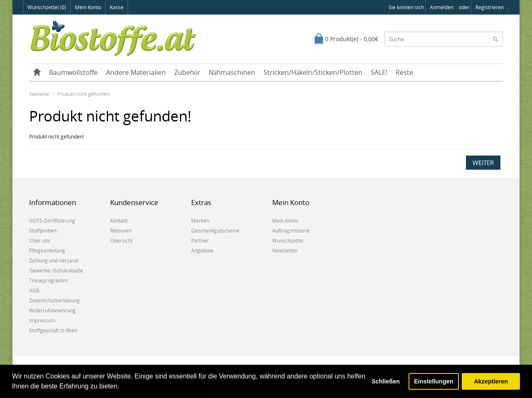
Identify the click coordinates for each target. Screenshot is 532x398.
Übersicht (121, 241)
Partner (200, 241)
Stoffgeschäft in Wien (53, 330)
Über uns (40, 241)
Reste (404, 72)
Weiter (483, 163)
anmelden (442, 7)
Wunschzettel (288, 241)
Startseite (39, 94)
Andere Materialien (136, 72)
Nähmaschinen (232, 72)
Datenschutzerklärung (54, 300)
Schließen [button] (386, 381)
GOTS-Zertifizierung (52, 221)
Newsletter (285, 251)
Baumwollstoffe (73, 72)
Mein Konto (88, 7)
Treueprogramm (48, 281)
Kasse (117, 7)
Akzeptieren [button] (491, 381)
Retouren (121, 231)
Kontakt (119, 221)
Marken (200, 221)
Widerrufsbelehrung (52, 310)
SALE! (379, 72)
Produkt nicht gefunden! (84, 94)
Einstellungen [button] (433, 381)
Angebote (202, 251)
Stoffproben (43, 231)
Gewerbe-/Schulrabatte (56, 271)
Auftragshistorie (291, 231)
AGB (34, 290)
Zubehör (187, 72)
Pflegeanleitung (47, 251)
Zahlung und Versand (54, 261)
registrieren (490, 7)
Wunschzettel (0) (47, 7)
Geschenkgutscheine (215, 231)
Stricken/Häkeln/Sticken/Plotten (313, 72)
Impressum (42, 320)
